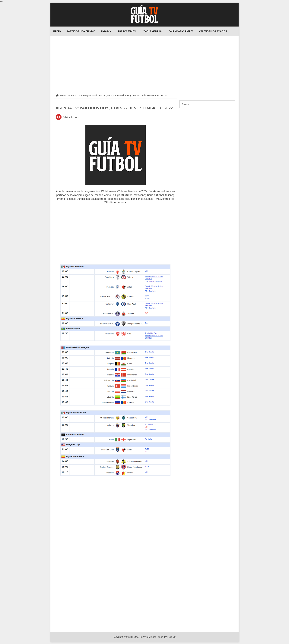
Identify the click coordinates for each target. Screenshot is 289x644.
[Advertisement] (144, 62)
